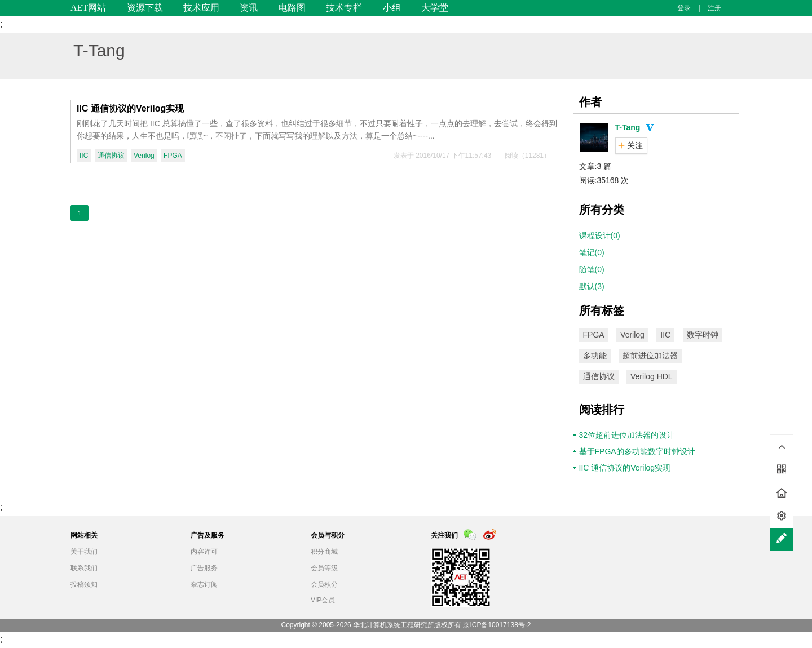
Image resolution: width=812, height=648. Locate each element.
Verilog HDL (652, 376)
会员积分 (324, 584)
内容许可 (204, 552)
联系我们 (84, 568)
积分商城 (324, 552)
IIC (84, 156)
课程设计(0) (600, 236)
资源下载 (145, 8)
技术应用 (201, 8)
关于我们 (84, 552)
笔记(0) (592, 252)
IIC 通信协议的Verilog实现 (130, 108)
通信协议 (111, 156)
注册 (714, 8)
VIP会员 (323, 600)
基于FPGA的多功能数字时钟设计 (637, 451)
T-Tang (99, 50)
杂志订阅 (204, 584)
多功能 (595, 356)
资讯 (249, 8)
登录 (684, 8)
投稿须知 (84, 584)
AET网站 (88, 8)
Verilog (144, 156)
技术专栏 (344, 8)
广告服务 (204, 568)
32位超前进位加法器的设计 (627, 435)
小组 (392, 8)
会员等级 (324, 568)
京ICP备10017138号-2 (497, 625)
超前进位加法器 (650, 356)
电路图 (292, 8)
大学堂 (435, 8)
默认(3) (592, 286)
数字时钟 (703, 335)
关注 (635, 145)
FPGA (173, 156)
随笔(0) (592, 269)
